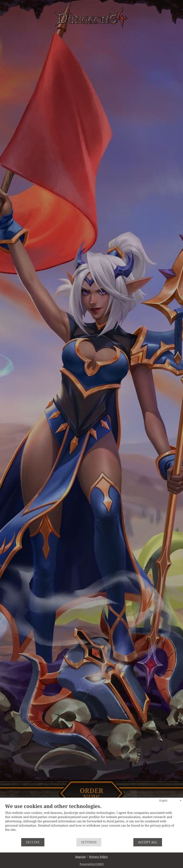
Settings (89, 842)
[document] (91, 821)
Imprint (81, 857)
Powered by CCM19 (92, 864)
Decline (33, 842)
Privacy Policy (98, 857)
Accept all (148, 842)
